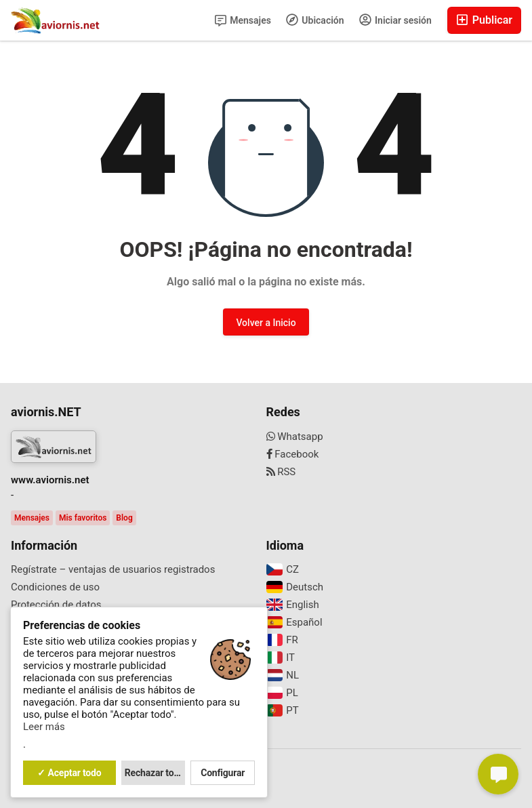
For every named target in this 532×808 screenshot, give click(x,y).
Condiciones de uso (55, 587)
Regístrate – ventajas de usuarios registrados (113, 569)
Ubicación (315, 20)
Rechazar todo (155, 773)
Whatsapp (295, 437)
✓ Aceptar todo (69, 773)
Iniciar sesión (395, 20)
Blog (124, 518)
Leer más (44, 727)
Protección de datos (56, 605)
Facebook (293, 454)
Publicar (484, 20)
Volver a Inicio (266, 323)
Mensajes (243, 21)
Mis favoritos (83, 518)
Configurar (223, 773)
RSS (281, 472)
